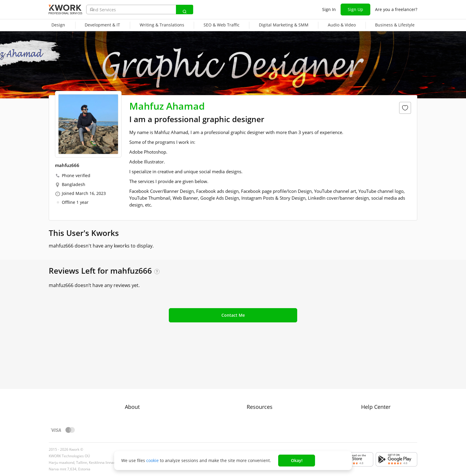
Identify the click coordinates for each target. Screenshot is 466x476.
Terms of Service (141, 398)
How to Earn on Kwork (269, 387)
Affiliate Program (263, 408)
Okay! (297, 460)
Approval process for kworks (389, 376)
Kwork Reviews (261, 419)
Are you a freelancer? (396, 9)
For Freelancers (262, 376)
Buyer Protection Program (150, 387)
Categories (257, 398)
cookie (152, 460)
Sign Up (355, 9)
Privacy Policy (138, 408)
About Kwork (137, 376)
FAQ (365, 387)
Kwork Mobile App (265, 430)
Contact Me (233, 315)
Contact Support (377, 398)
